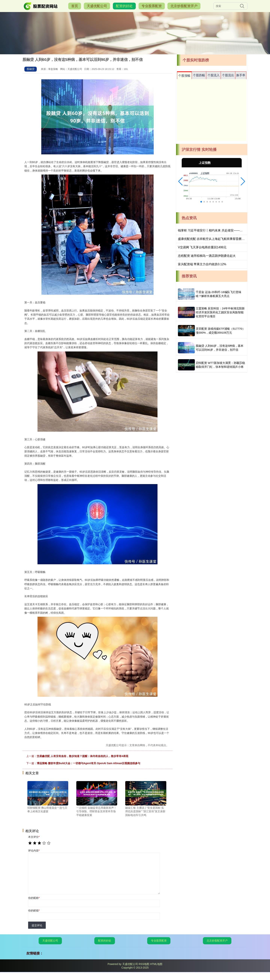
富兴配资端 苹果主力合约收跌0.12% (202, 264)
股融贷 (31, 69)
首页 (75, 6)
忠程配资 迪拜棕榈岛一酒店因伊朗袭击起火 (207, 256)
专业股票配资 (152, 6)
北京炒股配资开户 (184, 6)
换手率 (241, 75)
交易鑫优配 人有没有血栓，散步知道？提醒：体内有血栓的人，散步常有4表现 (82, 756)
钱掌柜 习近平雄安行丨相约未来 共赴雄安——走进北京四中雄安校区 (224, 230)
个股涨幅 (184, 76)
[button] (180, 181)
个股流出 (228, 75)
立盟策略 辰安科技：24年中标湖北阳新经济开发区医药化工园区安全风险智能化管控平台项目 (220, 312)
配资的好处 (124, 6)
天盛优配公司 (97, 6)
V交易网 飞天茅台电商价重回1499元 (202, 247)
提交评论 (37, 925)
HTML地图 (156, 964)
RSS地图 (144, 964)
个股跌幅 (199, 75)
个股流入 (214, 75)
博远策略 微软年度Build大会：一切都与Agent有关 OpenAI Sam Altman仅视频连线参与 (89, 763)
